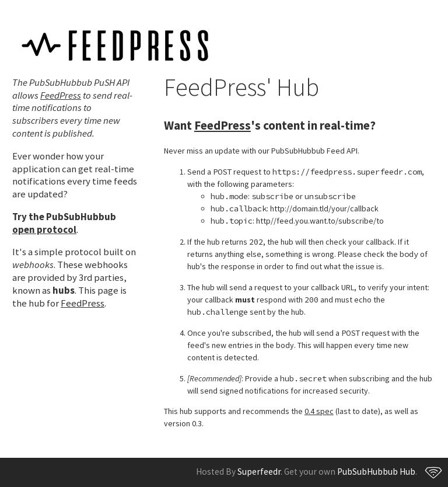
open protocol (44, 229)
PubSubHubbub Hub (376, 472)
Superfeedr (259, 472)
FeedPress (61, 95)
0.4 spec (319, 411)
